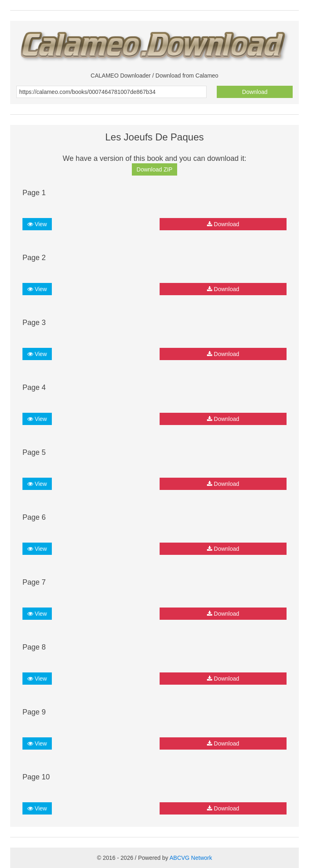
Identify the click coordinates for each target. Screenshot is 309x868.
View (37, 224)
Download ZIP (155, 169)
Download (255, 92)
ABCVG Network (191, 858)
